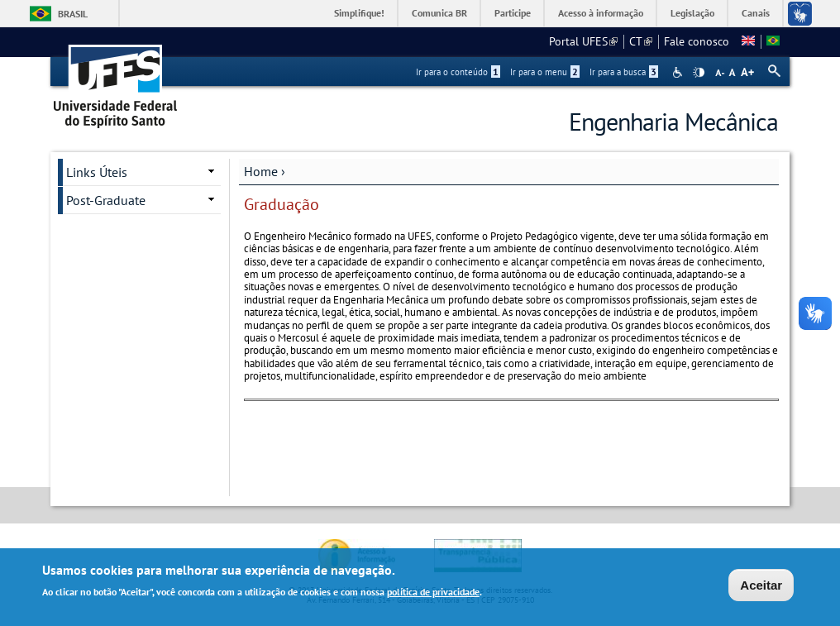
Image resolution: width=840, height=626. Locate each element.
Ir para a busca (624, 72)
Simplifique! (359, 13)
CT (641, 41)
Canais (756, 13)
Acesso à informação (601, 13)
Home (261, 171)
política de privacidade (433, 593)
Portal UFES (583, 41)
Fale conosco (697, 41)
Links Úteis (97, 172)
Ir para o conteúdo (458, 72)
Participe (513, 13)
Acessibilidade (679, 72)
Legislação (692, 13)
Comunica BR (439, 13)
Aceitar (761, 587)
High (699, 73)
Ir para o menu (545, 72)
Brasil (73, 14)
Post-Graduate (106, 200)
